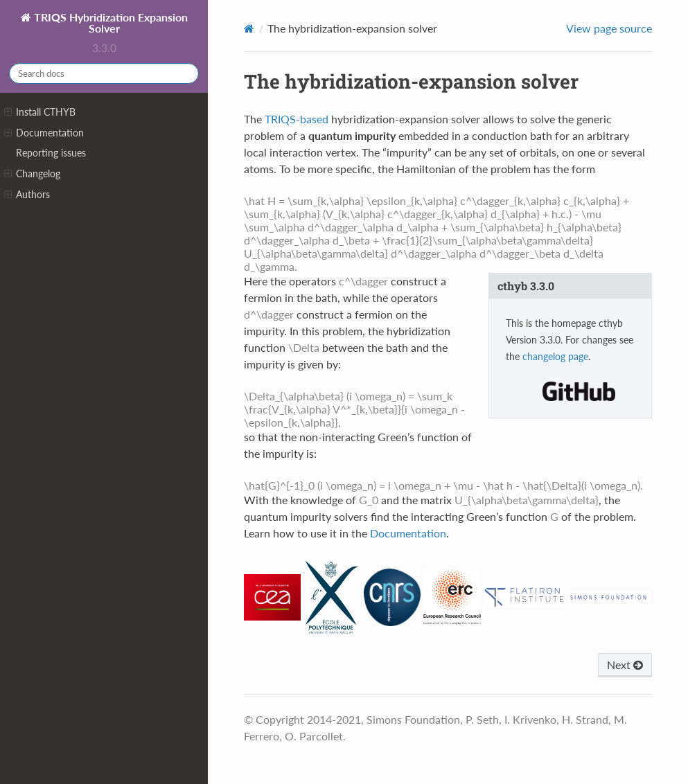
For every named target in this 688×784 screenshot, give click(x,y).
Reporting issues (51, 153)
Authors (27, 195)
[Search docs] (104, 73)
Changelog (32, 174)
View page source (609, 28)
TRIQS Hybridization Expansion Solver (109, 23)
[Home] (249, 28)
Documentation (44, 133)
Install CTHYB (40, 112)
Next (625, 665)
